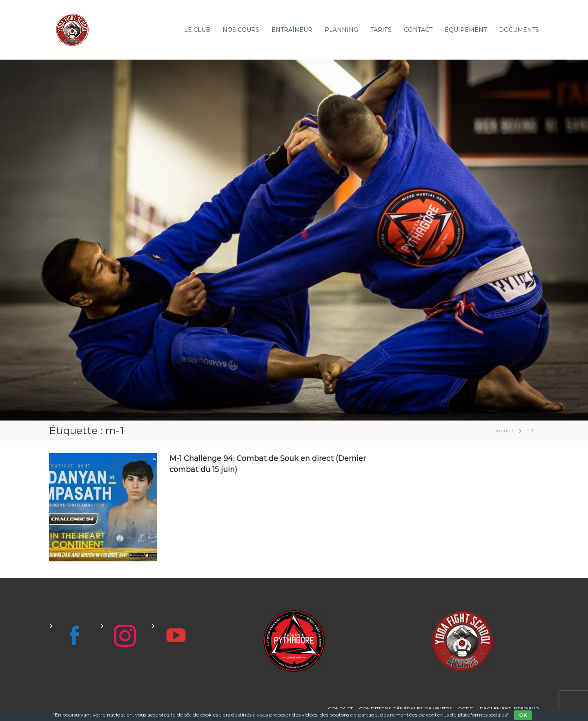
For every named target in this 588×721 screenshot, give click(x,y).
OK (523, 715)
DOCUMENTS (519, 30)
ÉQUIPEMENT (466, 30)
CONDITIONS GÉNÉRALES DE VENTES (405, 709)
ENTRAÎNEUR (292, 30)
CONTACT (418, 30)
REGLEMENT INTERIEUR (509, 709)
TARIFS (381, 30)
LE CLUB (197, 30)
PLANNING (341, 30)
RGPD (466, 709)
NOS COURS (241, 30)
